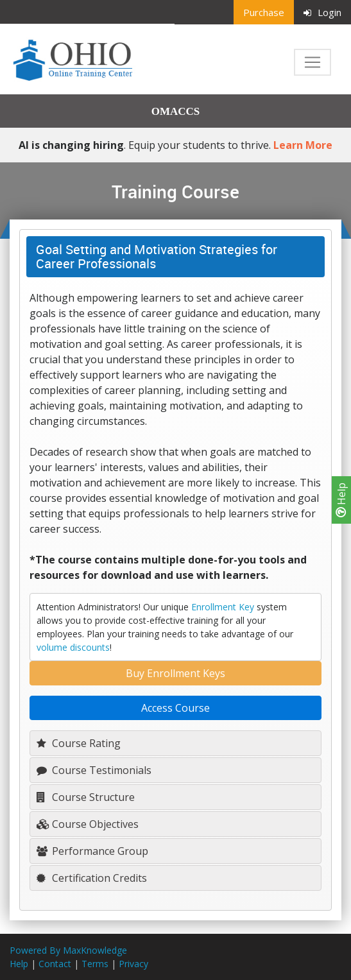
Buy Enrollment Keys (175, 673)
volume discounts (73, 647)
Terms (95, 964)
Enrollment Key (223, 607)
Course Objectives (88, 824)
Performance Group (92, 851)
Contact (55, 964)
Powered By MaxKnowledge (68, 950)
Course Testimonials (94, 770)
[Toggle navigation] (312, 62)
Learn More (303, 145)
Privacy (133, 964)
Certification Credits (92, 878)
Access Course (175, 708)
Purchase (264, 12)
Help (341, 500)
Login (322, 12)
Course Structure (86, 797)
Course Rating (79, 743)
